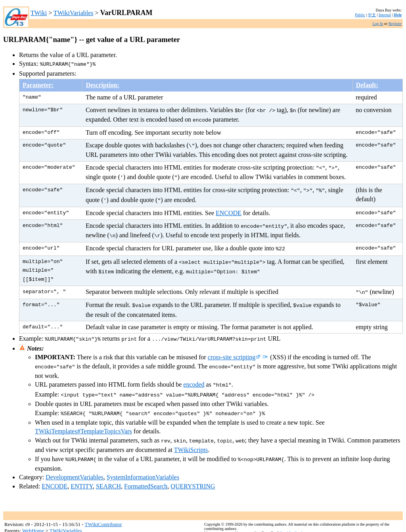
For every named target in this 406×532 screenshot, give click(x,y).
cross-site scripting (234, 346)
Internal (385, 15)
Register (395, 24)
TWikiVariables (74, 13)
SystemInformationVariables (143, 461)
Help (398, 15)
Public (360, 15)
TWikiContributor (103, 508)
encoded (194, 373)
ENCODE (229, 207)
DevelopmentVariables (75, 461)
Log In (378, 24)
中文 (372, 15)
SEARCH (108, 470)
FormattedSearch (146, 470)
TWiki (39, 13)
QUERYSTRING (193, 470)
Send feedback (292, 517)
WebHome (33, 515)
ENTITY (82, 470)
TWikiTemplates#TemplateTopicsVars (83, 417)
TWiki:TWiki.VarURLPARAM (326, 522)
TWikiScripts (191, 435)
